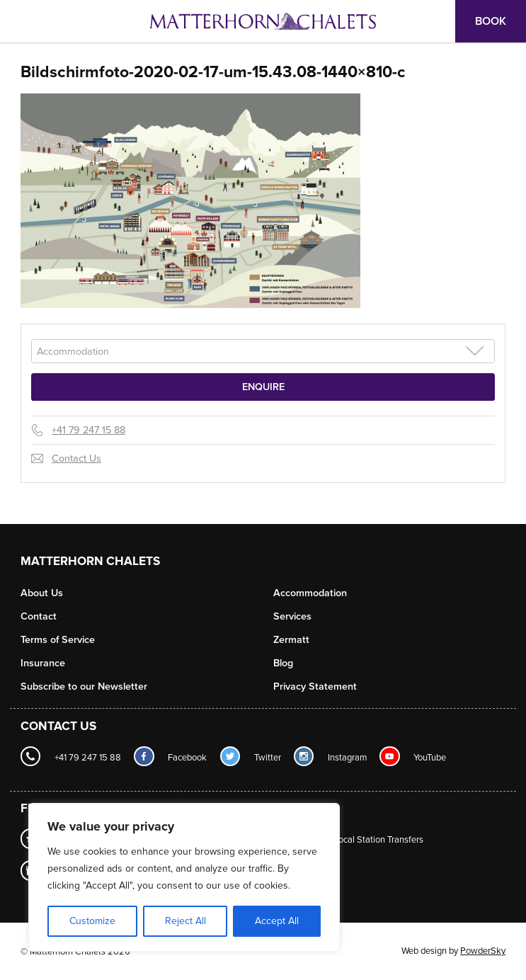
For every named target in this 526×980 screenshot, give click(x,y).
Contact (39, 616)
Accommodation (310, 593)
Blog (283, 663)
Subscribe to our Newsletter (84, 686)
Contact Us (76, 458)
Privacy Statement (315, 686)
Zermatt (291, 640)
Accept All (277, 921)
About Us (42, 593)
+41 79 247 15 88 (88, 430)
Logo (263, 21)
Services (292, 616)
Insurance (43, 663)
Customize (92, 921)
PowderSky (483, 951)
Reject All (185, 921)
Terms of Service (58, 640)
